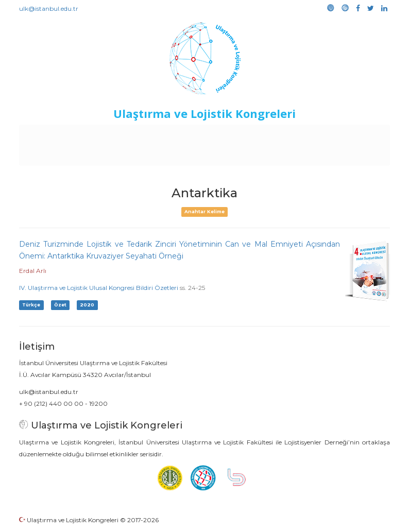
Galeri (189, 156)
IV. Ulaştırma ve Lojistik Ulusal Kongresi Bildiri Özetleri (99, 288)
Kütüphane (352, 135)
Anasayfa (53, 135)
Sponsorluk (305, 135)
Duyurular (260, 135)
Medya (218, 156)
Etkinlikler (218, 135)
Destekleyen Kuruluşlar (152, 135)
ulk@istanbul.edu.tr (49, 8)
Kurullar (90, 135)
